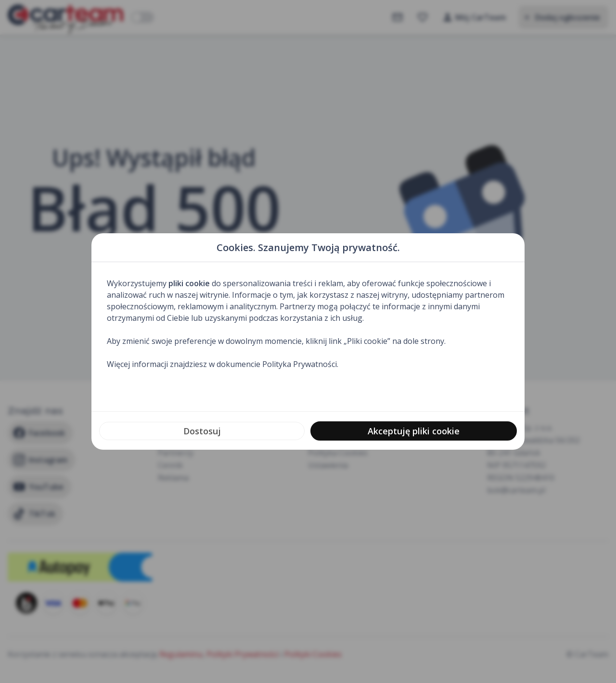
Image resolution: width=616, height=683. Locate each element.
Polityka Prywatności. (300, 364)
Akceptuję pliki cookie (414, 431)
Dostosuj (202, 431)
